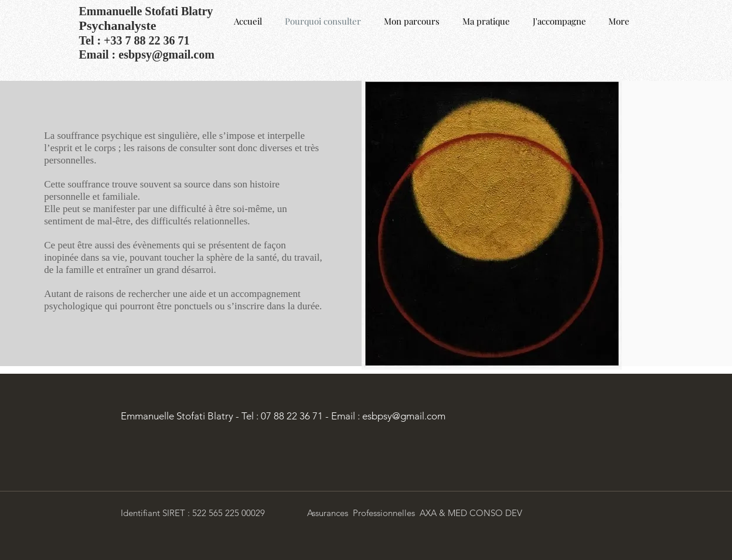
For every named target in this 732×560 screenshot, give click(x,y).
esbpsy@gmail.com (166, 54)
